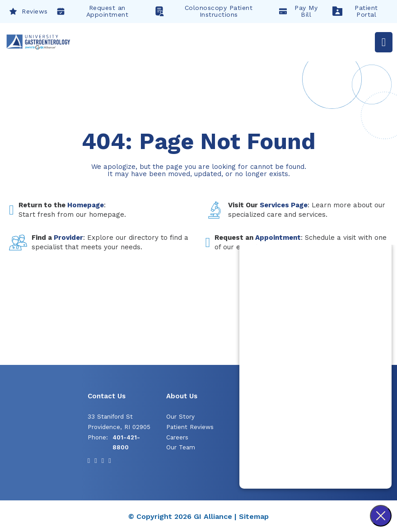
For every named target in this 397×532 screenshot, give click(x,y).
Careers (177, 437)
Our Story (180, 417)
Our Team (181, 447)
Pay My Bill (298, 11)
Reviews (28, 11)
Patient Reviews (190, 427)
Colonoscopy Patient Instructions (203, 11)
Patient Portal (355, 11)
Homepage (86, 205)
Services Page (284, 205)
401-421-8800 (126, 443)
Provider (68, 238)
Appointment (278, 238)
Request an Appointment (93, 11)
